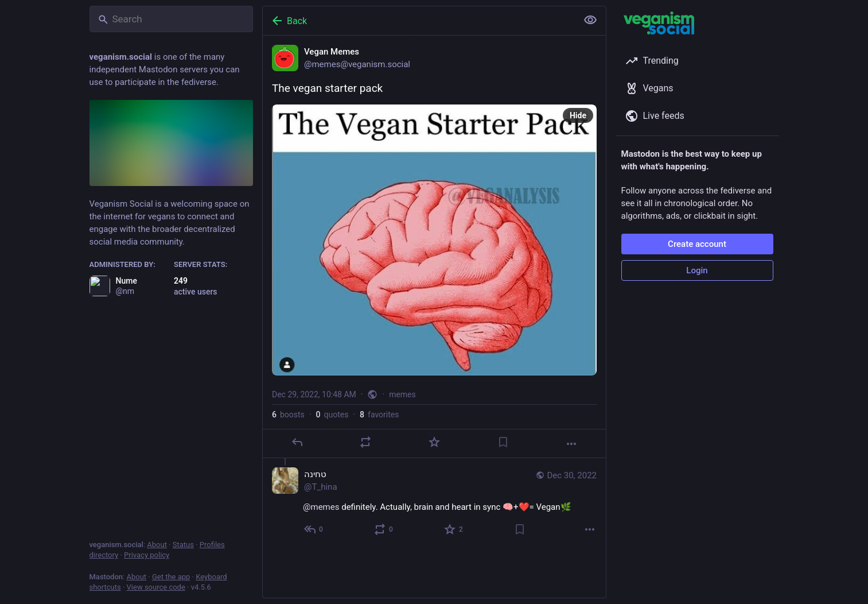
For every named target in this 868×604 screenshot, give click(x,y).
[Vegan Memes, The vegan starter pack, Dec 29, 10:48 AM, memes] (434, 247)
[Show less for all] (590, 20)
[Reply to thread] (314, 529)
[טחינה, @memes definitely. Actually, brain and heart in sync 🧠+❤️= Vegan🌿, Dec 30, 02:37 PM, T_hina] (434, 503)
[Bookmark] (503, 442)
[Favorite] (434, 442)
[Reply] (297, 442)
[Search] (171, 19)
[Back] (419, 21)
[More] (571, 444)
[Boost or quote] (365, 442)
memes (402, 394)
